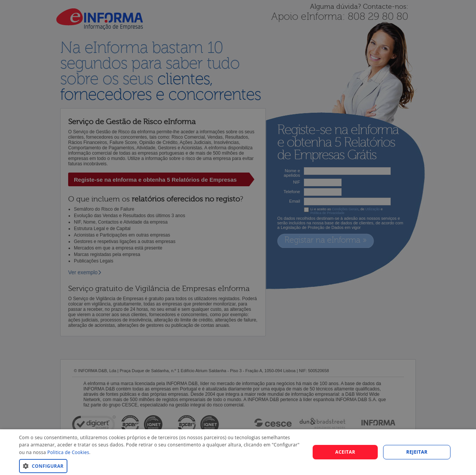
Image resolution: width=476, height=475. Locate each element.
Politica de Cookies (68, 452)
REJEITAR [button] (417, 452)
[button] (160, 466)
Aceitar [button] (345, 452)
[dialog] (238, 452)
